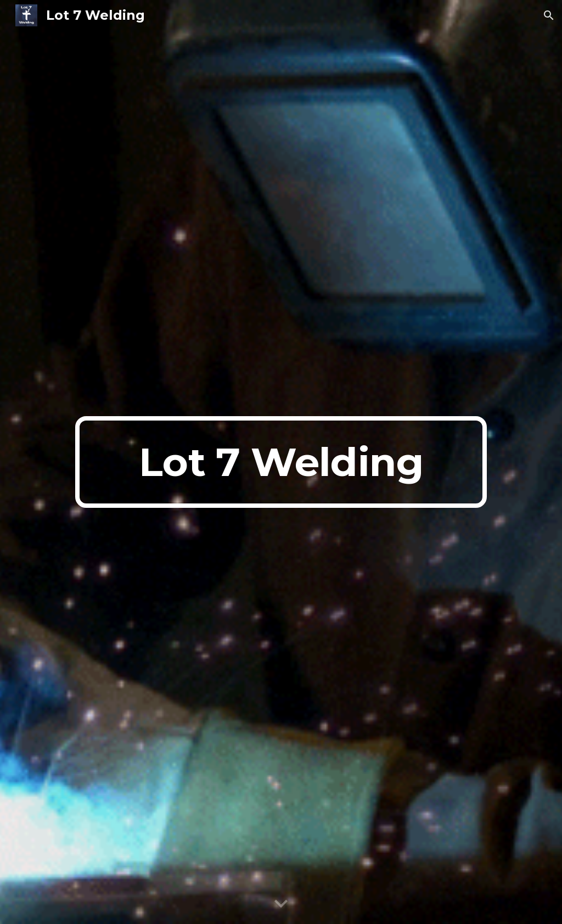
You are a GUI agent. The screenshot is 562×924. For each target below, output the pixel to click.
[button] (549, 15)
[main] (281, 462)
